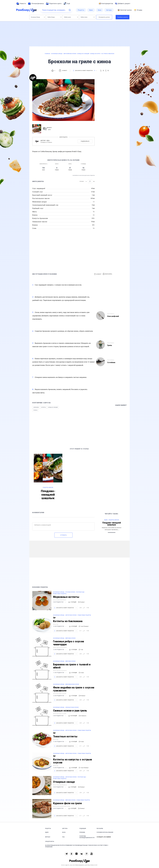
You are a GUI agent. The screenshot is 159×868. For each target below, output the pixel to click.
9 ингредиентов (60, 602)
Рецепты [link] (48, 828)
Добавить (123, 4)
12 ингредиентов (60, 626)
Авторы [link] (65, 828)
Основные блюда (38, 17)
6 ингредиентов (60, 808)
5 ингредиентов (60, 716)
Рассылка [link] (100, 828)
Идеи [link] (47, 832)
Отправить (63, 535)
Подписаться (85, 141)
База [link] (64, 832)
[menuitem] (21, 4)
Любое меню (88, 17)
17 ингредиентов (60, 742)
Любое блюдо (54, 17)
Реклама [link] (82, 832)
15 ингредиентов (60, 768)
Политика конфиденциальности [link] (87, 837)
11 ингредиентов (60, 673)
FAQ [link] (63, 837)
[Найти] (70, 10)
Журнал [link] (48, 837)
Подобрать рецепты (123, 17)
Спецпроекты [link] (50, 841)
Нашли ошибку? (121, 405)
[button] (108, 274)
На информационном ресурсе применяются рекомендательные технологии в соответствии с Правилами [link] (77, 846)
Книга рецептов (106, 4)
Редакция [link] (83, 828)
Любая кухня (71, 17)
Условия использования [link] (105, 832)
